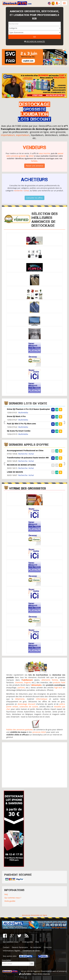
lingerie (27, 682)
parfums (21, 688)
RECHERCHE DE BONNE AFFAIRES (21, 465)
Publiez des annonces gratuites (20, 730)
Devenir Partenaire (20, 947)
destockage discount (27, 704)
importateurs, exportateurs (15, 135)
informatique (42, 699)
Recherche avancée (34, 41)
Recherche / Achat (26, 454)
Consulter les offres (34, 198)
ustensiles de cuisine (29, 707)
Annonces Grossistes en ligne (35, 915)
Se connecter (36, 947)
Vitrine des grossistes (28, 488)
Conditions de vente (31, 951)
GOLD (31, 156)
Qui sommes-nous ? (13, 898)
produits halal (59, 682)
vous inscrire (44, 153)
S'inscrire (48, 947)
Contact (6, 947)
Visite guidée (10, 901)
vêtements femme (50, 680)
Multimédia (23, 413)
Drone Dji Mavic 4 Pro (16, 416)
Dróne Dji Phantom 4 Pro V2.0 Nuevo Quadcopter (28, 409)
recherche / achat (21, 191)
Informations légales (12, 951)
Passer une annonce (34, 166)
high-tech (58, 688)
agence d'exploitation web (45, 971)
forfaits (34, 161)
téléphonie (20, 699)
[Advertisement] (35, 765)
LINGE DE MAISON (15, 472)
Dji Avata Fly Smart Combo (19, 431)
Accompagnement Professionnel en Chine (25, 450)
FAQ (6, 894)
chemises (19, 682)
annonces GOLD (39, 732)
